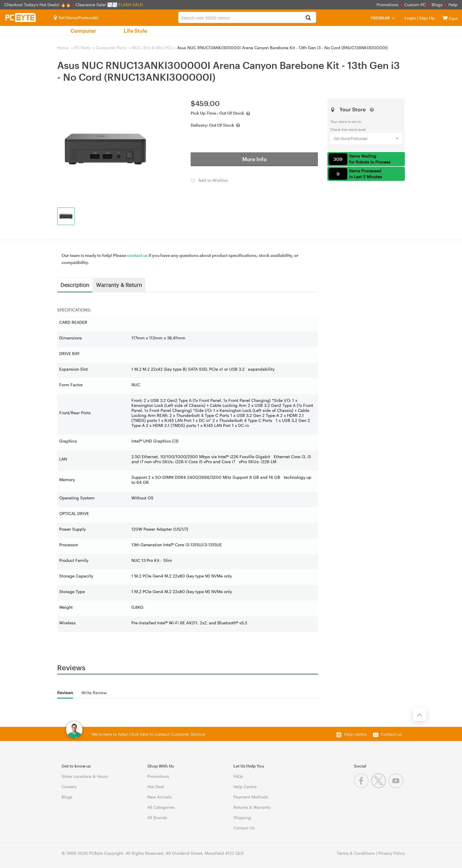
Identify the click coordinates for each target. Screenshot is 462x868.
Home (63, 48)
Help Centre (245, 787)
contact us (137, 255)
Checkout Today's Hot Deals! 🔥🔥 (38, 5)
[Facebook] (363, 787)
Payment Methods (251, 797)
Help (453, 5)
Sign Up (426, 18)
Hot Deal (156, 787)
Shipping (242, 817)
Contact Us (244, 828)
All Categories (161, 807)
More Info (254, 159)
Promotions (387, 5)
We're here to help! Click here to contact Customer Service (148, 734)
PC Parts (82, 48)
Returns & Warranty (252, 807)
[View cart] (445, 18)
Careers (69, 787)
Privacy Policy (392, 853)
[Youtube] (397, 787)
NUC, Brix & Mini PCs (152, 48)
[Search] (308, 18)
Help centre (355, 734)
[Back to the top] (420, 714)
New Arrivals (159, 797)
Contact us (391, 734)
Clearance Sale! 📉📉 (96, 5)
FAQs (238, 776)
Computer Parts (111, 48)
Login (410, 18)
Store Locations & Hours (85, 776)
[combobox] (247, 17)
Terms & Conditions (356, 853)
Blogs (437, 5)
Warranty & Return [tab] (119, 285)
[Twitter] (380, 787)
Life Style (135, 31)
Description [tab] (75, 285)
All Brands (157, 817)
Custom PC (415, 5)
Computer (83, 31)
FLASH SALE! (131, 5)
